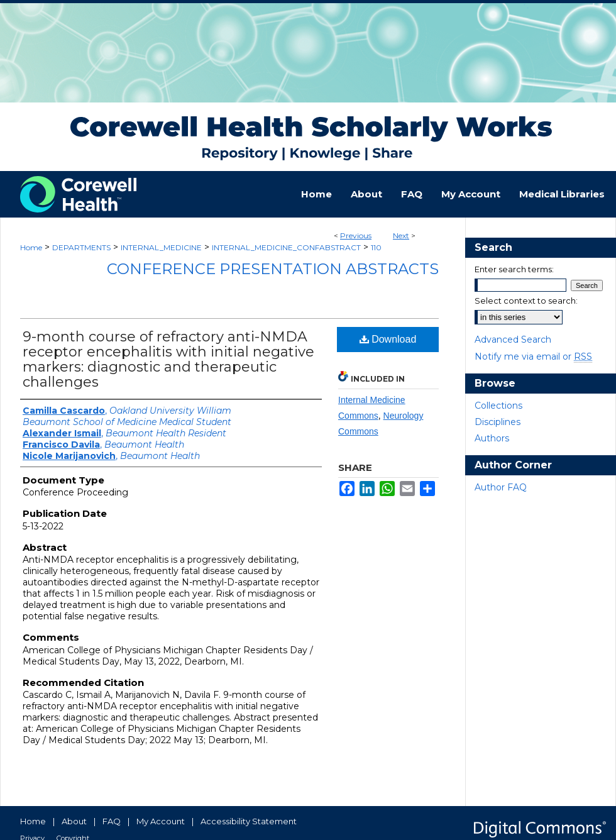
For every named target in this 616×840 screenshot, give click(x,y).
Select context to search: (526, 301)
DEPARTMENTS (81, 247)
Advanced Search (513, 340)
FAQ (112, 821)
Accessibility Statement (249, 821)
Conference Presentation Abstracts (273, 269)
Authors (492, 438)
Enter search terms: (514, 269)
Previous (356, 235)
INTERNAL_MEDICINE (161, 247)
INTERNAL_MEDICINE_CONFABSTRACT (286, 247)
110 (376, 247)
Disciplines (498, 422)
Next (401, 235)
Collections (498, 406)
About (74, 821)
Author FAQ (501, 487)
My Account (161, 821)
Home (31, 247)
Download (388, 339)
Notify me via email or (533, 356)
